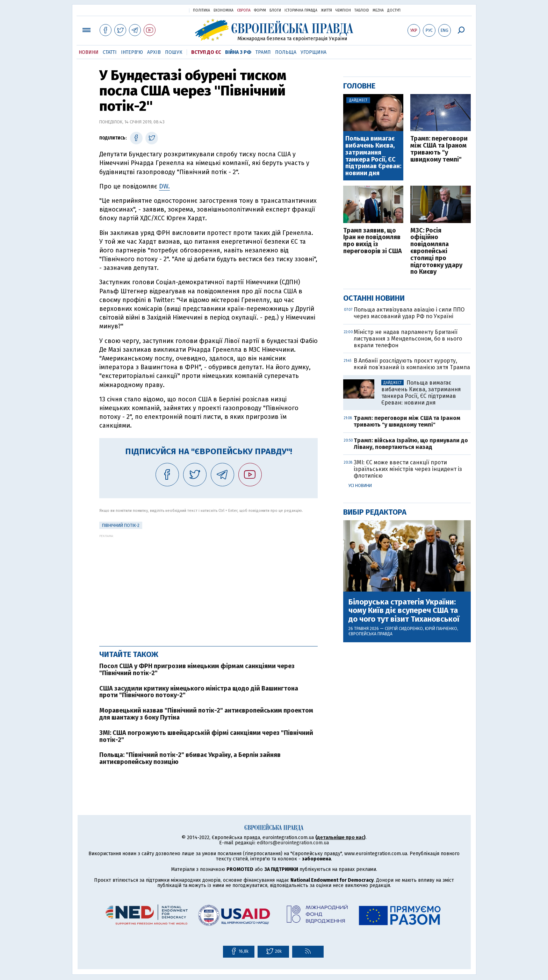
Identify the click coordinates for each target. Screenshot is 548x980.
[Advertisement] (208, 587)
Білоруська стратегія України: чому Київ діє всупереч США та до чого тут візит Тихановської (404, 611)
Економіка (223, 10)
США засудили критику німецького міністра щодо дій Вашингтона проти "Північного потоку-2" (199, 692)
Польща (286, 52)
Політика (201, 10)
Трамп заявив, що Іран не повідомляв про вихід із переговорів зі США (373, 241)
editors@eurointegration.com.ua (293, 843)
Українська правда (167, 10)
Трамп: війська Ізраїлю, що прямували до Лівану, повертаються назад (411, 444)
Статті (110, 52)
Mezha (378, 10)
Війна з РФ (238, 52)
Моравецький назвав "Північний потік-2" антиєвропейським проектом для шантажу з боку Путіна (206, 714)
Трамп (263, 52)
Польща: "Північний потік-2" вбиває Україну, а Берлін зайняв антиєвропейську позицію (190, 758)
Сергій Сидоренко (404, 629)
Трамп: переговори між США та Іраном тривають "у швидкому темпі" (439, 149)
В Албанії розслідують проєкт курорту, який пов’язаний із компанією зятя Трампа (412, 364)
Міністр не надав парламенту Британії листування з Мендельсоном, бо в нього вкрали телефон (408, 339)
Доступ (394, 10)
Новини (89, 52)
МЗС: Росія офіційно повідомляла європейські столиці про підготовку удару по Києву (436, 252)
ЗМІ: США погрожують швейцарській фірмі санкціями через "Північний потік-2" (206, 736)
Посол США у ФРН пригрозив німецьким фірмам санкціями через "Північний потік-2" (197, 670)
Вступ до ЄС (206, 52)
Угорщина (313, 52)
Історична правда (301, 10)
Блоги (275, 10)
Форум (260, 10)
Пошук (174, 52)
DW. (164, 186)
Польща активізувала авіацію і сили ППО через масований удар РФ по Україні (409, 313)
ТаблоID (362, 10)
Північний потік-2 (121, 525)
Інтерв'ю (132, 52)
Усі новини (360, 486)
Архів (154, 52)
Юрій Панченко (441, 629)
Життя (326, 10)
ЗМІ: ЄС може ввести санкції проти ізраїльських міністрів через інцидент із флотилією (408, 469)
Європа (244, 10)
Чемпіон (343, 10)
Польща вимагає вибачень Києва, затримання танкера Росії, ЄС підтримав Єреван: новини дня (373, 156)
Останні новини (374, 298)
